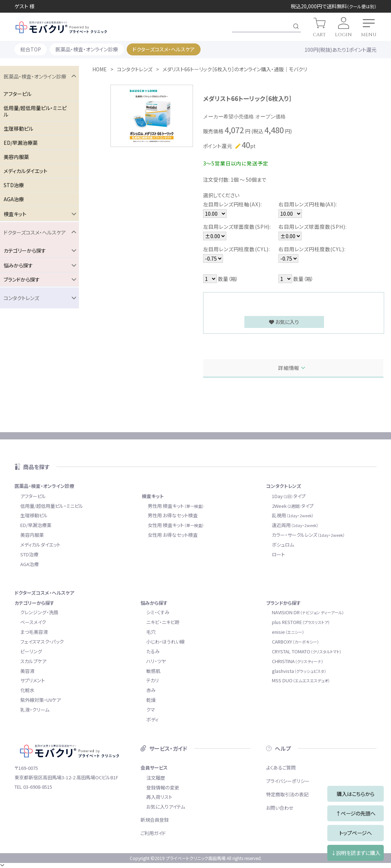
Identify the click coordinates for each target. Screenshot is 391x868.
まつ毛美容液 (34, 632)
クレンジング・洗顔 (39, 612)
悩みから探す (154, 603)
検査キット (153, 496)
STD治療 (14, 185)
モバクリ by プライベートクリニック (61, 27)
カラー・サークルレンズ (308, 535)
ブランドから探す (283, 603)
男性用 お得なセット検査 (173, 515)
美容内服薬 (16, 157)
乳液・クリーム (35, 710)
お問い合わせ (280, 808)
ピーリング (31, 651)
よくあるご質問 (281, 768)
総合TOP (31, 49)
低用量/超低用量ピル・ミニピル (35, 111)
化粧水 (27, 690)
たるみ (153, 651)
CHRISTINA (298, 661)
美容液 (27, 671)
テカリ (153, 680)
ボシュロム (283, 545)
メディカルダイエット (26, 171)
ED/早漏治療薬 (21, 143)
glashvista (299, 671)
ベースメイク (33, 622)
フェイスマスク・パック (42, 642)
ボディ (152, 719)
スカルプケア (33, 661)
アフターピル (18, 94)
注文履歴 (156, 778)
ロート (278, 554)
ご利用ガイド (153, 833)
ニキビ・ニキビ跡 (163, 622)
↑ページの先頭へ (356, 813)
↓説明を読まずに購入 (356, 853)
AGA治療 (14, 199)
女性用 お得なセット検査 (173, 535)
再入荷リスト (159, 797)
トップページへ (356, 833)
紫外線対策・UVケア (41, 700)
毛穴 (151, 632)
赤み (151, 690)
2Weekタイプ (293, 506)
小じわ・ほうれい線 (165, 642)
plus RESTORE (301, 622)
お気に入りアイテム (166, 807)
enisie (288, 632)
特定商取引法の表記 (287, 794)
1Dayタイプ (289, 496)
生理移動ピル (18, 128)
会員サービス (154, 768)
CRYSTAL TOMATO (307, 651)
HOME (100, 69)
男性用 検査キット (176, 506)
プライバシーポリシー (288, 781)
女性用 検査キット (176, 525)
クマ (151, 710)
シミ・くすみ (158, 612)
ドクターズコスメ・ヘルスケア (164, 49)
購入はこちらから (356, 794)
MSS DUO (301, 680)
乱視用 (293, 515)
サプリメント (33, 680)
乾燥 (151, 700)
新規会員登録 (155, 820)
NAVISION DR (308, 612)
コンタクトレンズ (135, 69)
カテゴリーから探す (34, 603)
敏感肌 (153, 671)
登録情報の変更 (163, 787)
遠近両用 (295, 525)
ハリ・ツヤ (156, 661)
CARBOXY (296, 642)
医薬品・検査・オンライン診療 (87, 49)
